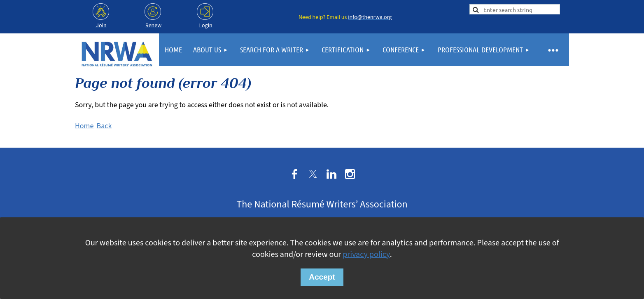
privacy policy (366, 254)
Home (84, 126)
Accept (322, 277)
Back (104, 126)
